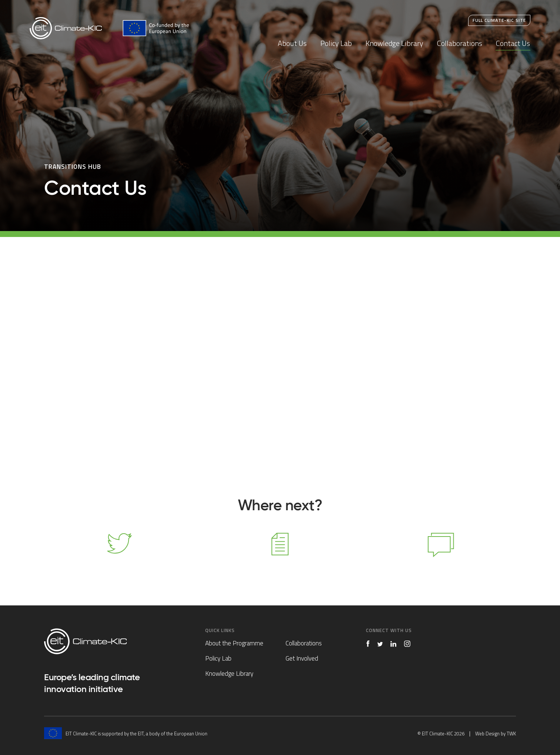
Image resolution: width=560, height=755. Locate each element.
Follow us (119, 554)
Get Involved (302, 658)
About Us (292, 43)
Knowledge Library (394, 43)
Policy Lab (336, 43)
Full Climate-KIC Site (499, 20)
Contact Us (513, 43)
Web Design (487, 734)
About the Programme (234, 643)
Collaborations (460, 43)
